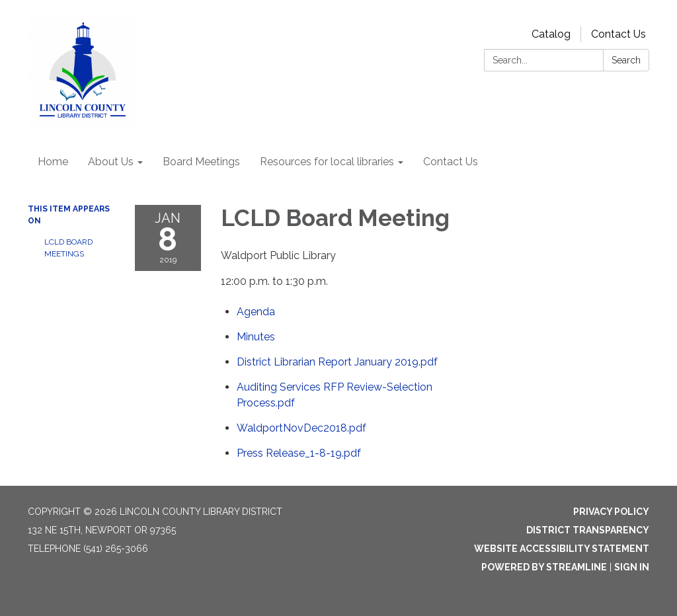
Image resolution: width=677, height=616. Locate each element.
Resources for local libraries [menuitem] (327, 162)
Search (626, 60)
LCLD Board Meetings (68, 248)
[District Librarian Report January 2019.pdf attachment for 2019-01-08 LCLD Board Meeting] (337, 362)
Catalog (551, 34)
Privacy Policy (611, 512)
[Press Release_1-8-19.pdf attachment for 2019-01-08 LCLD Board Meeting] (299, 453)
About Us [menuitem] (111, 162)
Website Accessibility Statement (562, 549)
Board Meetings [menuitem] (201, 162)
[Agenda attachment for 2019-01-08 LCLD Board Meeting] (256, 312)
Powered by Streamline (544, 567)
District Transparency (588, 530)
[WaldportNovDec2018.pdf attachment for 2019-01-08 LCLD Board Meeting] (301, 428)
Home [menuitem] (53, 162)
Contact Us (618, 34)
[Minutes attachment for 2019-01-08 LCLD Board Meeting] (256, 337)
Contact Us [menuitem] (451, 162)
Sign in (632, 567)
